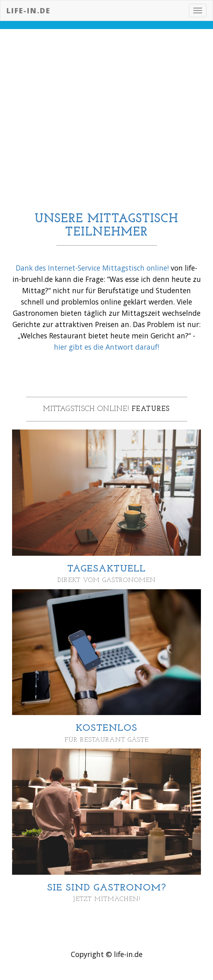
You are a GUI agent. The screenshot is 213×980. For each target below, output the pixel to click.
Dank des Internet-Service (59, 268)
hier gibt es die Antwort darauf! (106, 347)
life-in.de (28, 10)
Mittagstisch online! (135, 268)
